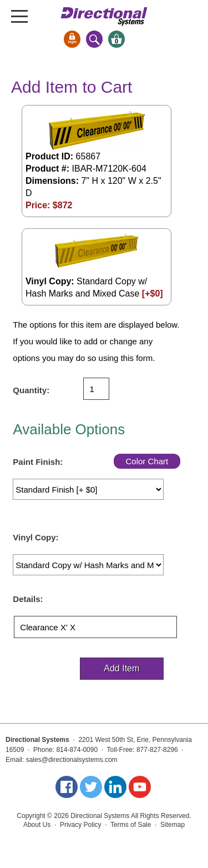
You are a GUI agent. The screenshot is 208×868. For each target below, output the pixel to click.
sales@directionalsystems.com (72, 760)
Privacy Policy (81, 825)
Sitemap (173, 825)
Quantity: (31, 390)
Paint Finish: (38, 462)
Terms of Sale (131, 825)
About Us (37, 825)
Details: (28, 599)
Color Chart (147, 461)
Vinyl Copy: (35, 537)
